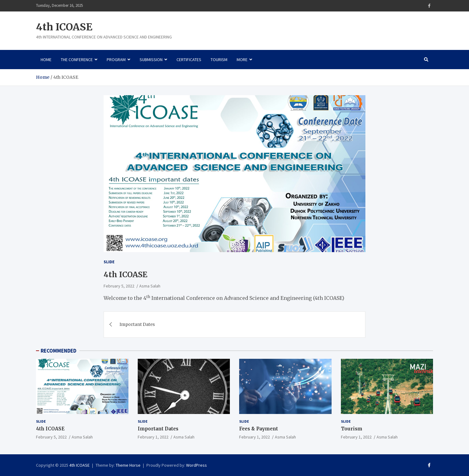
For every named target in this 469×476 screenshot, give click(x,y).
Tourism (219, 60)
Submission (151, 60)
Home (46, 60)
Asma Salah (150, 286)
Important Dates (137, 324)
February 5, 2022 (119, 286)
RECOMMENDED (58, 351)
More (242, 60)
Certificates (189, 60)
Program (116, 60)
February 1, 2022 (153, 437)
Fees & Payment (259, 429)
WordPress (197, 465)
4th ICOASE (64, 27)
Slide (109, 262)
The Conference (77, 60)
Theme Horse (128, 465)
